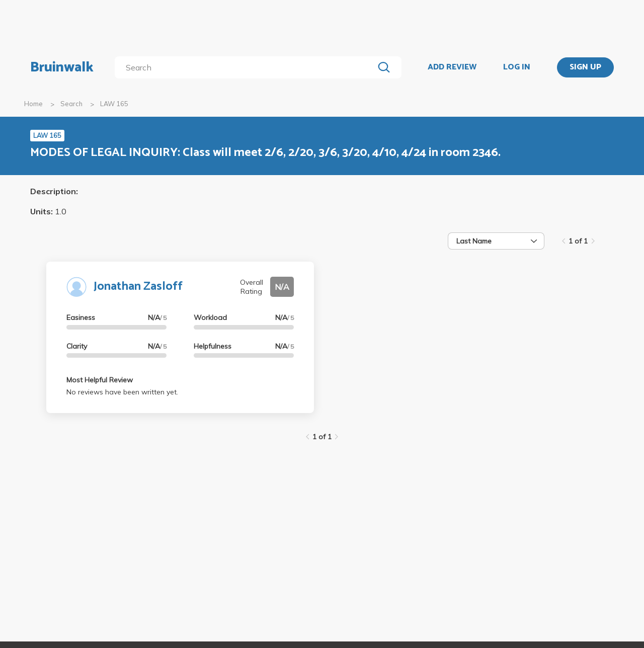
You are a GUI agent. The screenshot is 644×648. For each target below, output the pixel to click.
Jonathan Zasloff (138, 287)
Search (71, 104)
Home (33, 104)
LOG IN (517, 67)
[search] (246, 67)
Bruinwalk (62, 67)
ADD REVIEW (452, 67)
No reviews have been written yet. (122, 392)
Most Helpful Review (100, 380)
